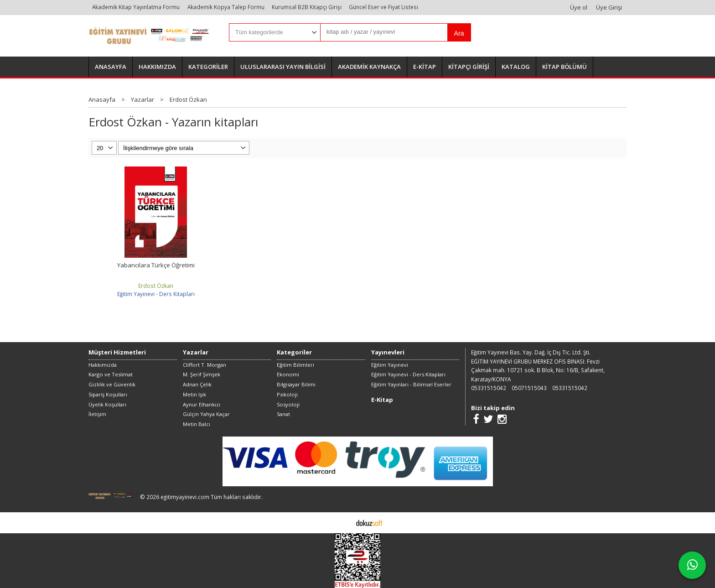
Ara (459, 33)
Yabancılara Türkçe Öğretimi (156, 265)
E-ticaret (343, 522)
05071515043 (529, 388)
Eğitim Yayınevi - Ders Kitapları (156, 294)
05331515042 (489, 388)
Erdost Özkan (156, 286)
